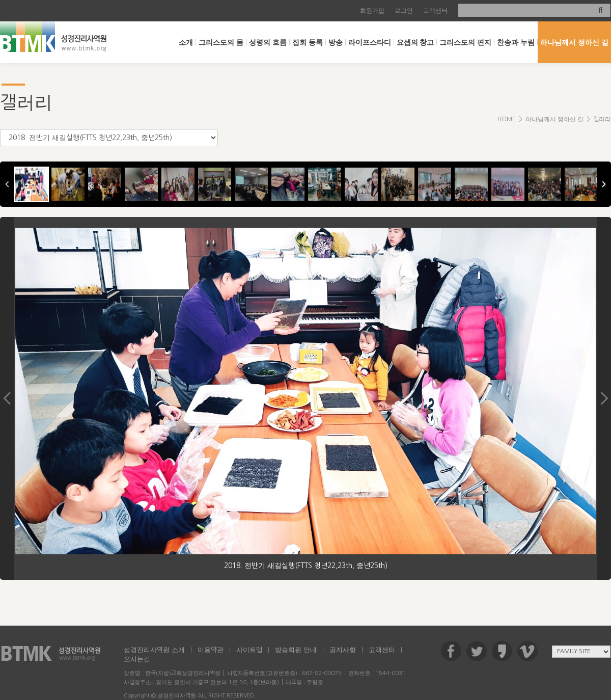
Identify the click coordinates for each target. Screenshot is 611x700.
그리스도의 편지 (465, 42)
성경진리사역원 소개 (154, 650)
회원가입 (372, 11)
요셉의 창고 (415, 42)
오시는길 (137, 659)
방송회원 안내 (296, 650)
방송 (336, 42)
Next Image (604, 398)
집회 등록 (308, 42)
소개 (186, 42)
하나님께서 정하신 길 (574, 42)
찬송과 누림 (516, 42)
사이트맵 (249, 650)
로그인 (404, 11)
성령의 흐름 (268, 42)
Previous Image (7, 398)
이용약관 (211, 650)
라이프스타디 (370, 42)
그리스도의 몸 (221, 42)
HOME (507, 119)
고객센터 (435, 11)
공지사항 (343, 650)
